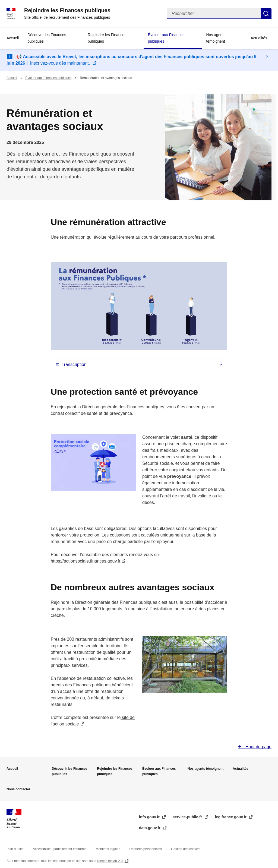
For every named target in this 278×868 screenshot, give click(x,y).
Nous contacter (18, 789)
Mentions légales (108, 849)
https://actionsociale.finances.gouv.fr (86, 561)
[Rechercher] (214, 14)
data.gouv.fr (150, 828)
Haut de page (258, 747)
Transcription (74, 364)
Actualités (259, 38)
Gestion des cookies (186, 849)
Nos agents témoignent (216, 38)
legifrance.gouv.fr (231, 817)
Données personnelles (146, 849)
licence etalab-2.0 (110, 861)
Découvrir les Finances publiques (47, 38)
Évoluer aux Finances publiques (166, 38)
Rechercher (266, 14)
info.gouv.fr (150, 817)
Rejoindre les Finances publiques (107, 38)
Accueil (13, 38)
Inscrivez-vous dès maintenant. (61, 63)
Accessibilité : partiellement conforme (60, 849)
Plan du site (15, 849)
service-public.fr (188, 817)
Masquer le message (267, 56)
